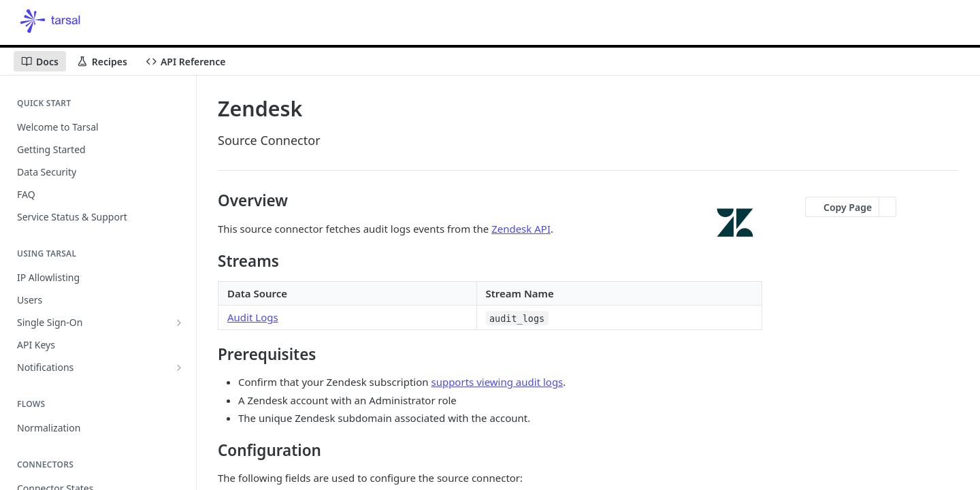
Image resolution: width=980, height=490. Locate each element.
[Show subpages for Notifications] (179, 367)
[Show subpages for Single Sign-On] (179, 323)
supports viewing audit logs (497, 382)
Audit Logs (253, 317)
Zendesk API (521, 229)
